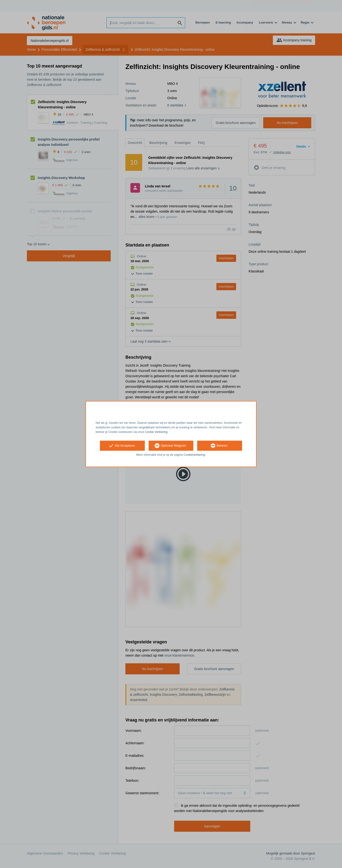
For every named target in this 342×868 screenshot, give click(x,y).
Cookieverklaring (194, 455)
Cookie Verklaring (156, 432)
